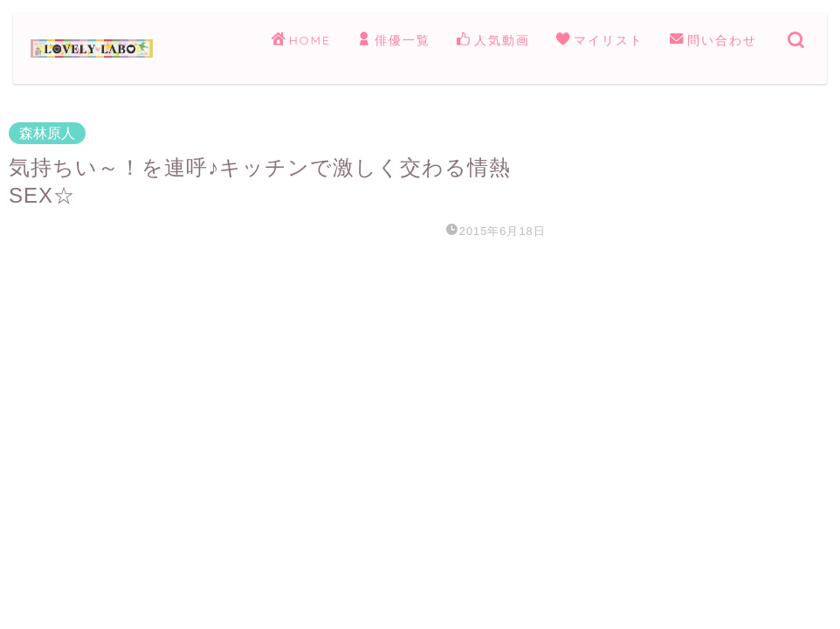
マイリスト (600, 41)
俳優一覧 (394, 41)
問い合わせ (713, 41)
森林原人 (47, 133)
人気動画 (493, 41)
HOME (301, 41)
